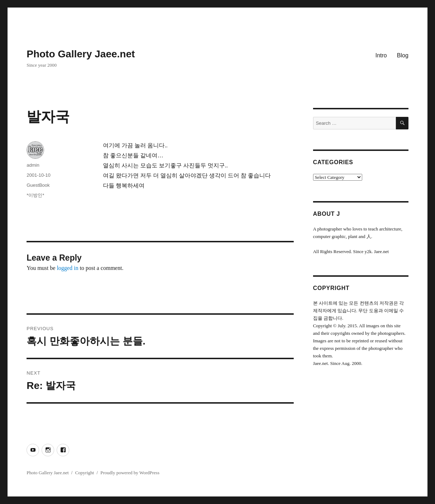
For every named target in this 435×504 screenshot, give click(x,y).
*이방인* (35, 195)
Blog (403, 55)
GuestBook (38, 185)
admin (33, 165)
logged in (67, 268)
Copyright (84, 473)
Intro (381, 55)
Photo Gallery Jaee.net (81, 54)
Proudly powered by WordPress (130, 473)
